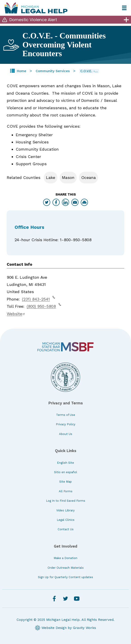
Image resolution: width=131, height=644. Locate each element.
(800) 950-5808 (44, 306)
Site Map (65, 482)
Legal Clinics (66, 520)
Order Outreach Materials (66, 568)
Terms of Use (66, 415)
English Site (65, 463)
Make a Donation (65, 558)
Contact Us (66, 529)
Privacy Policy (66, 424)
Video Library (65, 510)
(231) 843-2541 (39, 299)
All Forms (66, 491)
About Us (66, 434)
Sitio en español (66, 472)
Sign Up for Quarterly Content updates (65, 577)
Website (16, 314)
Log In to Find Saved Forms (66, 501)
